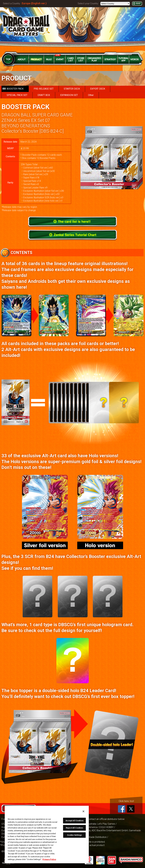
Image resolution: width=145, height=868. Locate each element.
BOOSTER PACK (13, 89)
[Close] (83, 811)
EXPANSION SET (69, 95)
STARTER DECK (72, 89)
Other (91, 95)
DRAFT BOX (44, 95)
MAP (138, 3)
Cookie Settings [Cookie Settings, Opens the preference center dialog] (74, 835)
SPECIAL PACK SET (17, 95)
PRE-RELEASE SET (44, 89)
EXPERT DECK (98, 89)
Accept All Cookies (74, 821)
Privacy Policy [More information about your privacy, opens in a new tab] (49, 859)
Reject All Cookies (74, 828)
